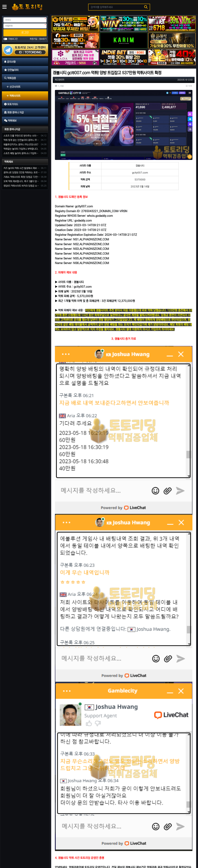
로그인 (25, 33)
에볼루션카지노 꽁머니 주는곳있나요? (21, 145)
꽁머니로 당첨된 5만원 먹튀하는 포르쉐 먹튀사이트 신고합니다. (22, 173)
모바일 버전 (187, 856)
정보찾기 (43, 39)
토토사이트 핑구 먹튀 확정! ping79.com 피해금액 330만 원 (122, 828)
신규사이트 (13, 87)
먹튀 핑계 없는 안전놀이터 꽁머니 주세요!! (22, 140)
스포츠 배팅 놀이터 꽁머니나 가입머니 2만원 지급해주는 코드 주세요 (22, 153)
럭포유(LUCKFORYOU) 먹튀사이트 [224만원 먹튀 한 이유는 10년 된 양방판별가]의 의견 (124, 789)
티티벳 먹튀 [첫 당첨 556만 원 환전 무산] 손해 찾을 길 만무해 (124, 751)
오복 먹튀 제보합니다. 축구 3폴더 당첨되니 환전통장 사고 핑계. (22, 181)
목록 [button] (189, 86)
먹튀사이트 (13, 96)
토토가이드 (45, 856)
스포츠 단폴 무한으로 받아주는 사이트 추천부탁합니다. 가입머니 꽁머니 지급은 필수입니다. (22, 136)
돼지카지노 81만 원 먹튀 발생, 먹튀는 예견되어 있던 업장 (75, 789)
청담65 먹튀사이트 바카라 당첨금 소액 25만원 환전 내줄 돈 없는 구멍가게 (22, 186)
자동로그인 (13, 39)
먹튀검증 (33, 856)
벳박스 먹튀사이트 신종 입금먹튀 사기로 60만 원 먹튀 (73, 828)
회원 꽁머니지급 (12, 129)
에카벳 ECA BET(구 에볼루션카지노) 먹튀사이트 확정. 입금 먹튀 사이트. (75, 751)
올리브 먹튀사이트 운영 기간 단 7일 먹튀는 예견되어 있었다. (173, 751)
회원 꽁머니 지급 (61, 856)
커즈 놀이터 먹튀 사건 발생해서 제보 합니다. (22, 168)
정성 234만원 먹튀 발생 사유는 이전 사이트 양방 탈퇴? (171, 828)
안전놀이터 (21, 856)
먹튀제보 (9, 162)
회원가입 (34, 39)
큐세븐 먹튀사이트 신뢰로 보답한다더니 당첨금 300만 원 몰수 (173, 789)
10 (145, 841)
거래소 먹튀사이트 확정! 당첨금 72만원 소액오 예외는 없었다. (22, 177)
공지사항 (8, 856)
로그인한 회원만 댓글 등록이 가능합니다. (124, 660)
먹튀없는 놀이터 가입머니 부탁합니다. (21, 149)
